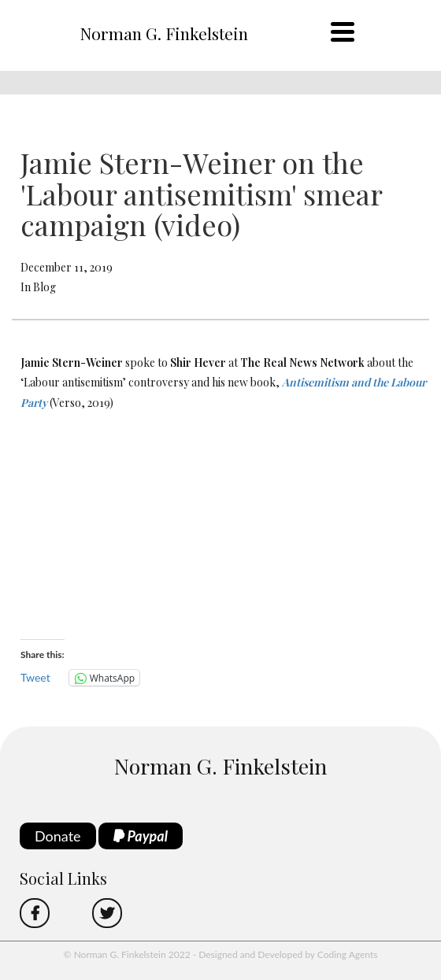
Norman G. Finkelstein (164, 33)
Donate (58, 836)
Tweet (35, 677)
